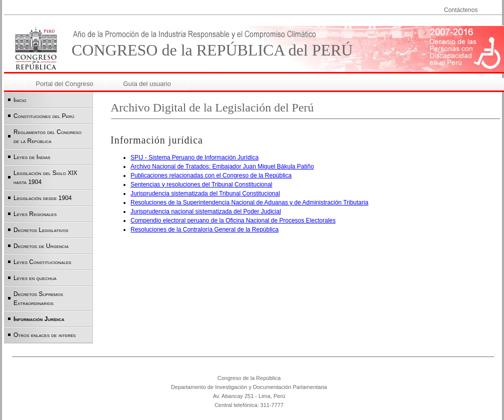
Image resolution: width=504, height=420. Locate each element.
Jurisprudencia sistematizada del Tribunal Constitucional (205, 193)
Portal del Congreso (65, 84)
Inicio (20, 100)
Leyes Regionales (35, 214)
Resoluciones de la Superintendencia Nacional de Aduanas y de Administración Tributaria (249, 202)
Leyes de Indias (32, 157)
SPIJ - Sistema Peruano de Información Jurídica (194, 157)
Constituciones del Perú (44, 116)
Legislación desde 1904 (43, 198)
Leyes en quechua (35, 278)
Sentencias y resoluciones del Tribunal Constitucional (201, 184)
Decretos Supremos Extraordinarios (38, 298)
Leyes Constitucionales (42, 262)
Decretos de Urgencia (41, 246)
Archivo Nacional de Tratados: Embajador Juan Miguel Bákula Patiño (222, 166)
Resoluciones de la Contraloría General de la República (204, 229)
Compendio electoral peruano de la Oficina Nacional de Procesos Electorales (233, 220)
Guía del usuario (147, 84)
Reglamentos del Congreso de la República (47, 136)
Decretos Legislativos (41, 230)
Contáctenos (461, 10)
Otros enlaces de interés (45, 335)
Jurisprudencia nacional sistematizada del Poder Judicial (206, 211)
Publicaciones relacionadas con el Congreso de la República (211, 175)
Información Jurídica (39, 319)
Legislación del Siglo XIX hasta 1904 (45, 177)
